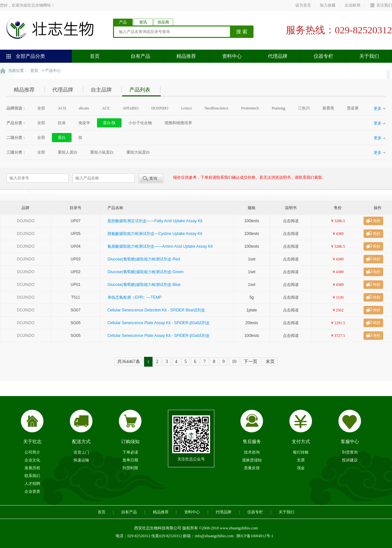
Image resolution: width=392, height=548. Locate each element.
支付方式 (301, 441)
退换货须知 (252, 460)
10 (234, 361)
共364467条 (129, 361)
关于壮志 (32, 441)
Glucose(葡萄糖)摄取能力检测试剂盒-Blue (144, 284)
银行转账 (301, 452)
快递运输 (81, 460)
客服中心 (350, 441)
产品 (123, 22)
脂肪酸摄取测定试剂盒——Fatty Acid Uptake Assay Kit (155, 221)
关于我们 (369, 56)
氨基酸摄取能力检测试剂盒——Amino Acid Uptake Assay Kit (160, 246)
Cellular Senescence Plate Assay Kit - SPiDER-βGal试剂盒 (159, 323)
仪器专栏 (323, 56)
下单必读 (130, 452)
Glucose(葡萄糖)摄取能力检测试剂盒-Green (146, 272)
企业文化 (32, 460)
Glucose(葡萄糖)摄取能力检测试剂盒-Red (144, 259)
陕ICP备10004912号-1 (255, 536)
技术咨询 (252, 452)
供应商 (163, 22)
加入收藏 (328, 5)
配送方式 (81, 441)
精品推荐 (186, 56)
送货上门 (81, 452)
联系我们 (32, 475)
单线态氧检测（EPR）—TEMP (135, 297)
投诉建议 (350, 460)
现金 (301, 468)
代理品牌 (278, 56)
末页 (270, 361)
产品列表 (140, 89)
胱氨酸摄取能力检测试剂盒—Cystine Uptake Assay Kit (155, 233)
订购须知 (130, 441)
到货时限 (130, 468)
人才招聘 (32, 483)
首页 (95, 56)
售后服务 (252, 441)
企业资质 (32, 491)
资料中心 (232, 56)
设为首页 (303, 5)
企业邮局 (352, 5)
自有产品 (140, 56)
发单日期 (130, 460)
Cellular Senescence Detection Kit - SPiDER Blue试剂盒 (156, 310)
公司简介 (32, 452)
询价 (377, 221)
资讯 (143, 22)
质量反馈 (252, 468)
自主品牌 (101, 89)
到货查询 (350, 452)
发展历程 (32, 468)
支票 (301, 460)
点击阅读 (291, 221)
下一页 (251, 361)
